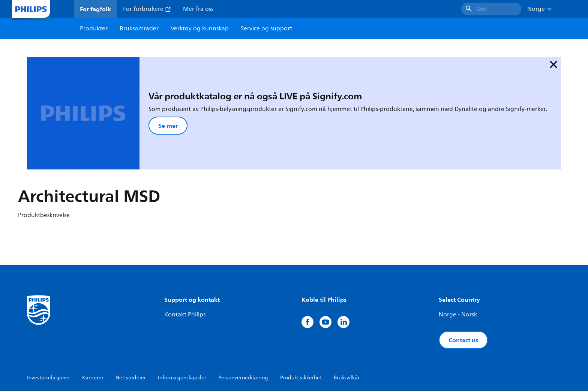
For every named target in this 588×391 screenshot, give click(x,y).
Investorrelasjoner (49, 331)
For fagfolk (95, 9)
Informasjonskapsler (182, 331)
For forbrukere (147, 9)
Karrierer (93, 331)
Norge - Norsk (458, 268)
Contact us (463, 294)
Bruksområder (139, 28)
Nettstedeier (131, 331)
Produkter (94, 28)
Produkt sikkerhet (301, 331)
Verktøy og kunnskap (200, 28)
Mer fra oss (198, 9)
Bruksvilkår (347, 331)
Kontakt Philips (185, 268)
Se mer (121, 102)
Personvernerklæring (243, 331)
